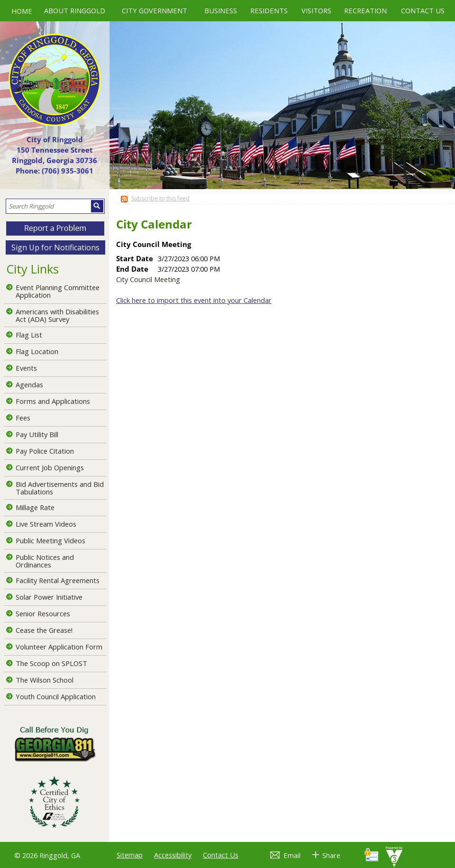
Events (26, 368)
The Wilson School (45, 680)
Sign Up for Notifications (55, 247)
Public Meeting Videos (50, 540)
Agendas (29, 384)
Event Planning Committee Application (58, 291)
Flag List (29, 335)
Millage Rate (35, 507)
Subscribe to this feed (160, 198)
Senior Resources (43, 613)
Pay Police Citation (45, 451)
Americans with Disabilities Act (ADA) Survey (57, 315)
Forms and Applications (53, 401)
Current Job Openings (50, 467)
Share (331, 855)
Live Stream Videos (46, 524)
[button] (97, 206)
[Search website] (48, 206)
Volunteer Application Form (59, 647)
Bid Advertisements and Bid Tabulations (60, 488)
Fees (23, 418)
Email (292, 855)
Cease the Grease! (44, 630)
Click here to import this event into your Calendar (194, 300)
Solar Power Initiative (49, 597)
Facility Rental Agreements (58, 580)
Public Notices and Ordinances (45, 561)
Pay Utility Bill (37, 434)
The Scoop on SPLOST (51, 663)
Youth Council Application (56, 696)
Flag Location (37, 351)
